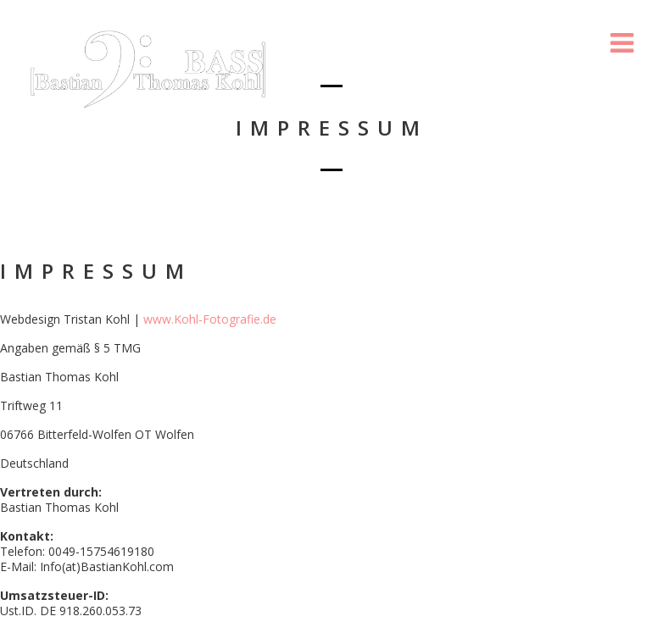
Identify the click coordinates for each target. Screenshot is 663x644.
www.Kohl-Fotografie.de (210, 319)
